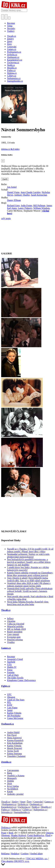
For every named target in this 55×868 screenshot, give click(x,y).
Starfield (11, 662)
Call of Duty (13, 675)
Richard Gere (13, 205)
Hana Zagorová (14, 738)
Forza (10, 670)
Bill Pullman (39, 205)
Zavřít (5, 179)
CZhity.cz (27, 810)
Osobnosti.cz (8, 724)
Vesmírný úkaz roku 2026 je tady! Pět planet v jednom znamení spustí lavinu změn (29, 585)
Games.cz (6, 648)
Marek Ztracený (15, 748)
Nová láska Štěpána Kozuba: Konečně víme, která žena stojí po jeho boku (28, 603)
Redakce (15, 854)
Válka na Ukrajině (16, 624)
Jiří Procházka (14, 716)
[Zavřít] (3, 161)
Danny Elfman (14, 200)
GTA (9, 664)
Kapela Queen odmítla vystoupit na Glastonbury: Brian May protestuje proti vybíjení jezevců (30, 574)
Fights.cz (6, 686)
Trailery (11, 31)
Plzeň (48, 835)
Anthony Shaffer (22, 195)
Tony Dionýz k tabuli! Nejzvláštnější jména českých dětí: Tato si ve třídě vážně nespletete (28, 579)
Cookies (25, 854)
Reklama (5, 854)
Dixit (9, 784)
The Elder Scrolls (15, 678)
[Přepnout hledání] (3, 17)
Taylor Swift (13, 751)
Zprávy (15, 802)
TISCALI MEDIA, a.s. (37, 859)
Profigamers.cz (9, 804)
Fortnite (11, 672)
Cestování (38, 802)
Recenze (11, 23)
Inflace (10, 618)
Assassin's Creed (15, 659)
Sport (23, 802)
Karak (10, 791)
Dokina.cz (16, 810)
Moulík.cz (46, 807)
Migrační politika (15, 626)
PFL (9, 702)
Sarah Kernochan (39, 195)
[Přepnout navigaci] (9, 18)
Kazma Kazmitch (15, 740)
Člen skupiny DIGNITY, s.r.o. (15, 861)
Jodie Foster (26, 205)
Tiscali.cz (6, 610)
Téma (10, 26)
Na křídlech (13, 789)
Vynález (11, 642)
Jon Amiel (12, 187)
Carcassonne (13, 770)
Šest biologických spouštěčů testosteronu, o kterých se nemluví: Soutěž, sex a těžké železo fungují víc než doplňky (29, 562)
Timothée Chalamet (16, 756)
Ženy (29, 802)
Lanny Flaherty (25, 208)
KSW (10, 705)
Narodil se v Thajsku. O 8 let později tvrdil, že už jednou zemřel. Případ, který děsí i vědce (30, 550)
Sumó (10, 710)
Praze (4, 833)
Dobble (10, 781)
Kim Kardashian (15, 743)
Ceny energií (13, 634)
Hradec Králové (19, 835)
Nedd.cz (36, 807)
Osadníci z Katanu (16, 776)
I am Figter (12, 708)
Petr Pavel (12, 735)
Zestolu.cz (6, 762)
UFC (9, 694)
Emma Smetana (14, 754)
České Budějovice (36, 835)
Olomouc (6, 835)
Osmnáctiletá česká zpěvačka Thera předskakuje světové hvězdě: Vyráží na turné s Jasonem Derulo (30, 591)
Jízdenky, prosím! (15, 794)
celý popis (6, 218)
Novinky (11, 28)
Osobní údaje (36, 854)
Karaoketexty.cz (9, 807)
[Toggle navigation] (6, 17)
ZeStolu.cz (23, 804)
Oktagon (11, 697)
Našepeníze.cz (40, 810)
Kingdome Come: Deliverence (21, 680)
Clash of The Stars (16, 700)
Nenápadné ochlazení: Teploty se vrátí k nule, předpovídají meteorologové (28, 555)
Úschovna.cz (24, 807)
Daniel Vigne (13, 192)
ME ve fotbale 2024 (16, 629)
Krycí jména (13, 786)
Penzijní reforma (15, 640)
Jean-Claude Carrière (31, 192)
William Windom (41, 208)
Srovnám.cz (7, 812)
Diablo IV (12, 667)
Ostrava (50, 833)
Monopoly (12, 778)
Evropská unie (14, 637)
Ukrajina (11, 621)
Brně (11, 833)
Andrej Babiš (13, 732)
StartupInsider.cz (22, 812)
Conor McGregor (15, 718)
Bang (10, 773)
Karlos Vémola (14, 713)
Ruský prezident (15, 632)
